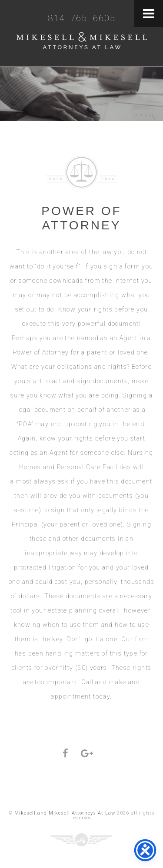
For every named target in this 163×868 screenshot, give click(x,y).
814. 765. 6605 (82, 18)
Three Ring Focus (81, 840)
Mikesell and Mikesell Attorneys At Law (82, 43)
